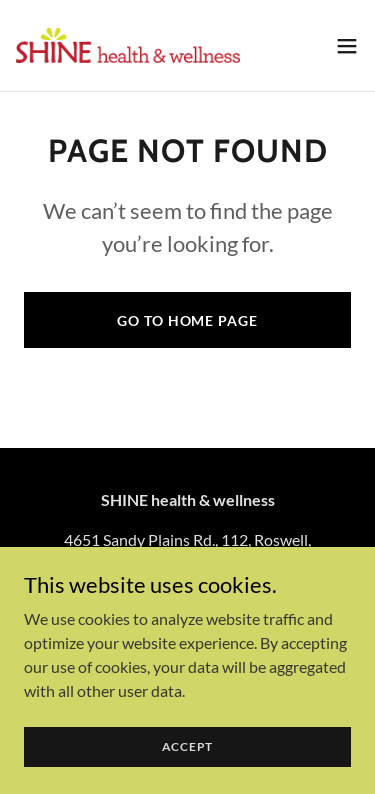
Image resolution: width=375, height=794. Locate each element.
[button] (347, 46)
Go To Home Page (187, 320)
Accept (188, 746)
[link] (128, 45)
